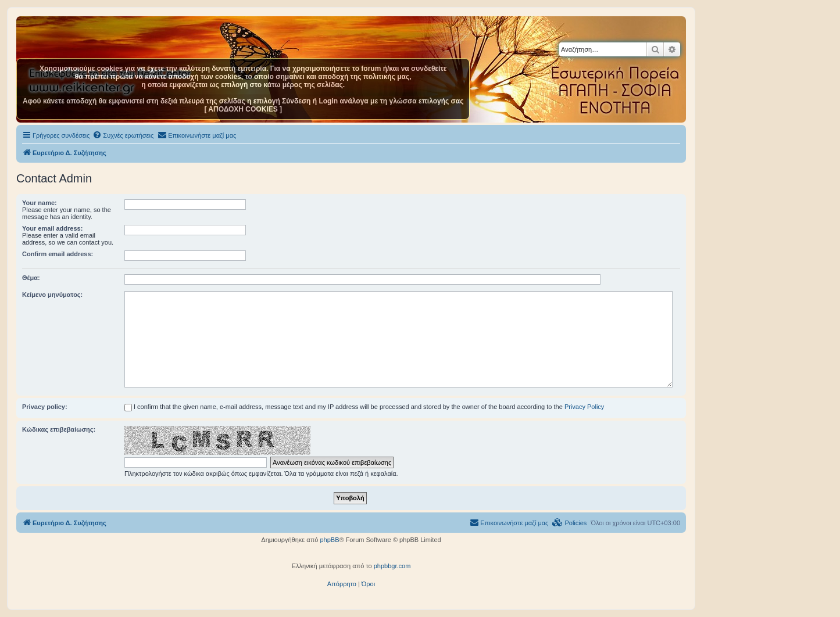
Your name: (40, 203)
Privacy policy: (45, 407)
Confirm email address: (58, 254)
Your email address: (52, 228)
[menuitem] (123, 135)
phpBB (329, 540)
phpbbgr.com (392, 566)
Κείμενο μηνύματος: (52, 295)
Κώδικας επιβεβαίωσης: (59, 429)
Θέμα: (31, 278)
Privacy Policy (584, 407)
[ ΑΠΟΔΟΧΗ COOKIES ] (243, 109)
